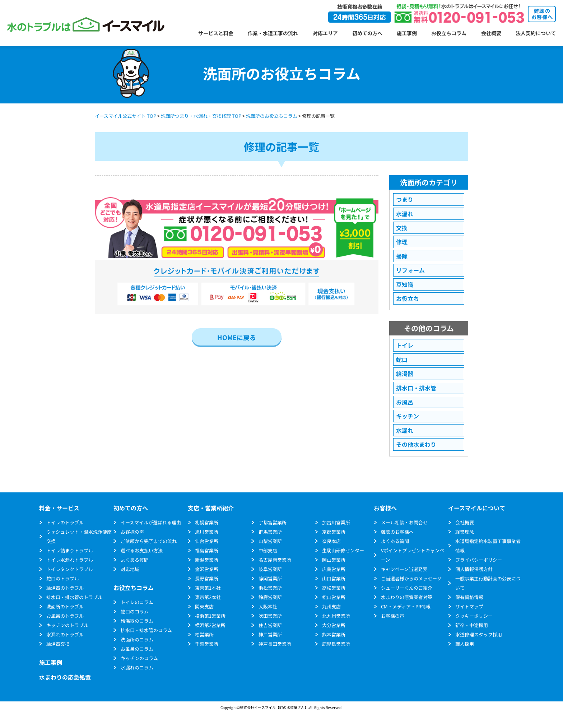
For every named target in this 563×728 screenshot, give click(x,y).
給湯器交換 (58, 644)
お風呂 (405, 402)
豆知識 (405, 284)
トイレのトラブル (65, 522)
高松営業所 (334, 588)
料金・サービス (59, 508)
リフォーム (410, 270)
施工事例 (407, 33)
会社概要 (491, 33)
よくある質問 (135, 560)
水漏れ (405, 214)
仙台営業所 (207, 541)
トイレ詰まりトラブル (70, 550)
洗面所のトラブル (65, 606)
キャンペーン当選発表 (404, 569)
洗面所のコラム (137, 639)
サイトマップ (469, 606)
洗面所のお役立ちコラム (272, 116)
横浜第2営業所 (210, 625)
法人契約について (536, 33)
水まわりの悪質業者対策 (407, 597)
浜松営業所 (270, 588)
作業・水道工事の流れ (273, 33)
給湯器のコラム (137, 621)
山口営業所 (334, 578)
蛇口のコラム (135, 611)
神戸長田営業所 (275, 644)
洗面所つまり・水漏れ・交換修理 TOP (201, 116)
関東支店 (204, 606)
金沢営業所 (207, 569)
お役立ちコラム (449, 33)
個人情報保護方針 (474, 569)
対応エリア (325, 33)
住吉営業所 (270, 625)
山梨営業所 (270, 541)
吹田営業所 (270, 616)
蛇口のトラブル (63, 578)
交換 (402, 228)
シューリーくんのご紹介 (407, 588)
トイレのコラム (137, 602)
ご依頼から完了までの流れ (149, 541)
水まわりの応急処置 (65, 677)
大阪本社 (268, 606)
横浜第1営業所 (210, 616)
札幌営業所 (207, 522)
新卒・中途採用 (472, 625)
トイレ (405, 345)
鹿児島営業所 (336, 644)
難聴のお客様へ (397, 532)
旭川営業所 (207, 532)
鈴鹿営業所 (270, 597)
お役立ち (408, 298)
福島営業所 (207, 550)
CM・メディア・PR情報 (406, 606)
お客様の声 (132, 532)
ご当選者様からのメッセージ (411, 578)
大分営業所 (334, 625)
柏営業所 (204, 634)
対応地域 (130, 569)
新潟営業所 (207, 560)
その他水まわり (416, 444)
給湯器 (405, 374)
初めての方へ (367, 33)
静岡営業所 (270, 578)
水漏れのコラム (137, 667)
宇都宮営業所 (273, 522)
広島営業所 (334, 569)
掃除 (402, 256)
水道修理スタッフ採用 (479, 634)
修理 (402, 242)
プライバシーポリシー (479, 560)
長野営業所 (207, 578)
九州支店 (331, 606)
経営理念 (465, 532)
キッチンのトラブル (67, 625)
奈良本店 (331, 541)
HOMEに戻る (237, 337)
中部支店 (268, 550)
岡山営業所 (334, 560)
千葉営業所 (207, 644)
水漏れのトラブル (65, 634)
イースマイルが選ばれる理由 (151, 522)
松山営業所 (334, 597)
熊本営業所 (334, 634)
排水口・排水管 (416, 388)
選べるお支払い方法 (142, 550)
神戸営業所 (270, 634)
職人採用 (465, 644)
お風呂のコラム (137, 649)
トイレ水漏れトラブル (70, 560)
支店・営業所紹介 (211, 508)
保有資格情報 (469, 597)
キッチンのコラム (139, 658)
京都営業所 (334, 532)
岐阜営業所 (270, 569)
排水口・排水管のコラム (146, 630)
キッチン (408, 416)
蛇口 (402, 360)
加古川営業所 (336, 522)
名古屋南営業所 (275, 560)
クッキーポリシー (474, 616)
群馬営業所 (270, 532)
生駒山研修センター (343, 550)
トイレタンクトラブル (70, 569)
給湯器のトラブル (65, 588)
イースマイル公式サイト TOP (125, 116)
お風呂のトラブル (65, 616)
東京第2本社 (208, 597)
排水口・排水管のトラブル (74, 597)
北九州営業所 (336, 616)
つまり (405, 199)
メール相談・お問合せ (404, 522)
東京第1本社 (208, 588)
